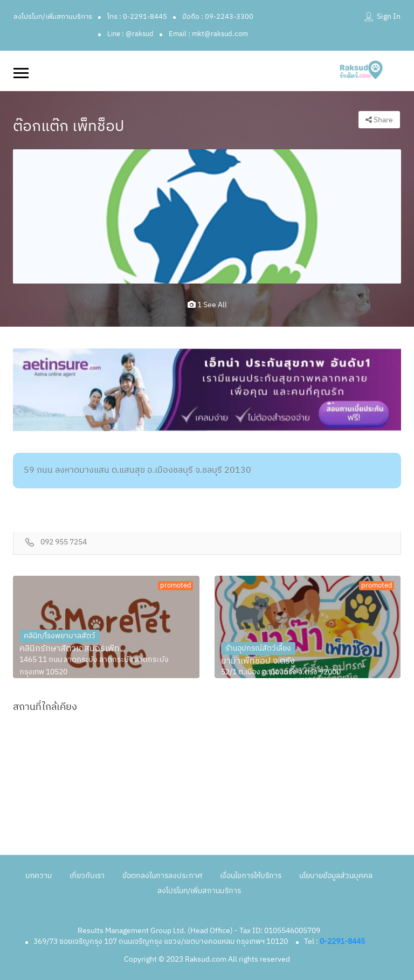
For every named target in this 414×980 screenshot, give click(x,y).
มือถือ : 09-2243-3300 (218, 17)
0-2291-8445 (342, 941)
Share (379, 120)
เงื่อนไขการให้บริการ (251, 876)
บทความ (39, 876)
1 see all (207, 305)
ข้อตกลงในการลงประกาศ (162, 876)
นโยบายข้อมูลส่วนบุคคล (336, 876)
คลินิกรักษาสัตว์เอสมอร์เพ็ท (70, 649)
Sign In (389, 16)
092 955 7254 (64, 543)
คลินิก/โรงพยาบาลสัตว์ (60, 636)
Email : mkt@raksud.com (208, 34)
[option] (207, 216)
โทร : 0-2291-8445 (137, 17)
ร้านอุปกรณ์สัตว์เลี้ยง (258, 648)
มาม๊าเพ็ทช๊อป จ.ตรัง (258, 661)
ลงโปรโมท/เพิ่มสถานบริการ (53, 17)
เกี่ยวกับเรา (87, 876)
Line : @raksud (130, 34)
